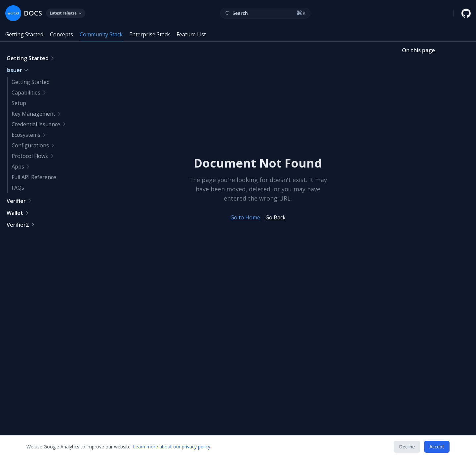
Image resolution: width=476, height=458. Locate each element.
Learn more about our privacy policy (172, 447)
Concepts (61, 34)
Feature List (191, 34)
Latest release (66, 13)
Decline (407, 447)
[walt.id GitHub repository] (466, 13)
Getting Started (24, 34)
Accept (437, 447)
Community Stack (101, 34)
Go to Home (245, 217)
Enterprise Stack (150, 34)
